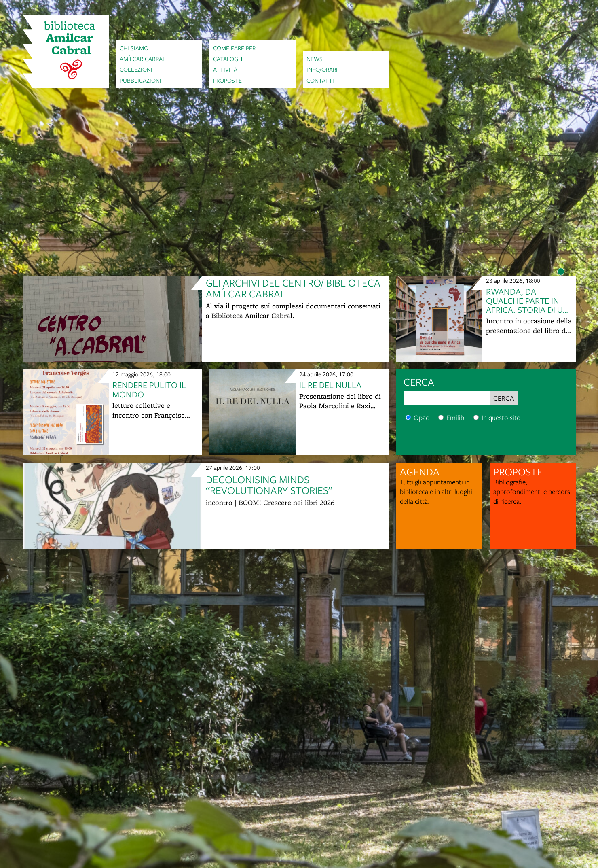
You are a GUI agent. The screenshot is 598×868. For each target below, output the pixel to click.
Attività (225, 69)
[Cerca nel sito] (476, 417)
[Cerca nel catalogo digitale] (441, 417)
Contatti (320, 80)
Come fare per (234, 48)
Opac (417, 417)
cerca (419, 382)
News (315, 59)
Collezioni (136, 69)
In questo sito (497, 417)
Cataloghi (228, 59)
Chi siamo (134, 48)
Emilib (451, 417)
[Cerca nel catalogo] (408, 417)
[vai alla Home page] (66, 51)
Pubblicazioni (141, 80)
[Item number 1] (561, 272)
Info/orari (322, 69)
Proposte (227, 80)
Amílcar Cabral (143, 59)
